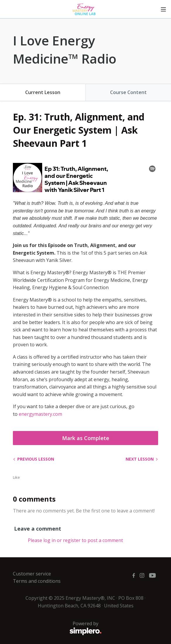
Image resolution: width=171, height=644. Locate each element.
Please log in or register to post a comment (75, 540)
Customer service (32, 574)
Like (16, 477)
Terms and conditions (37, 581)
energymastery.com (40, 414)
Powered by (57, 628)
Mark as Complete (86, 438)
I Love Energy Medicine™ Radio (65, 50)
